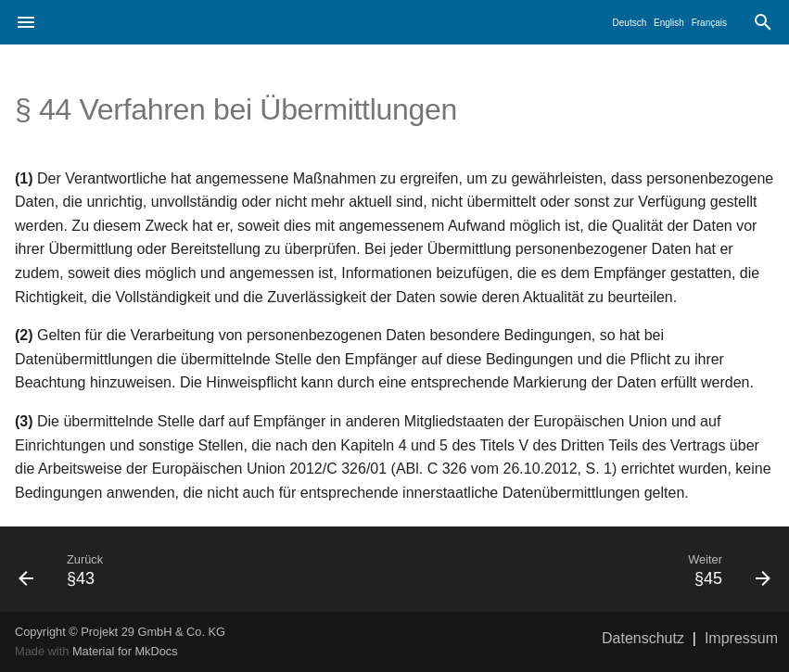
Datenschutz (643, 638)
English (669, 23)
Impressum (741, 638)
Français (709, 23)
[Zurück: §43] (199, 569)
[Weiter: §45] (591, 569)
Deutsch (630, 23)
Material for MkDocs (125, 651)
